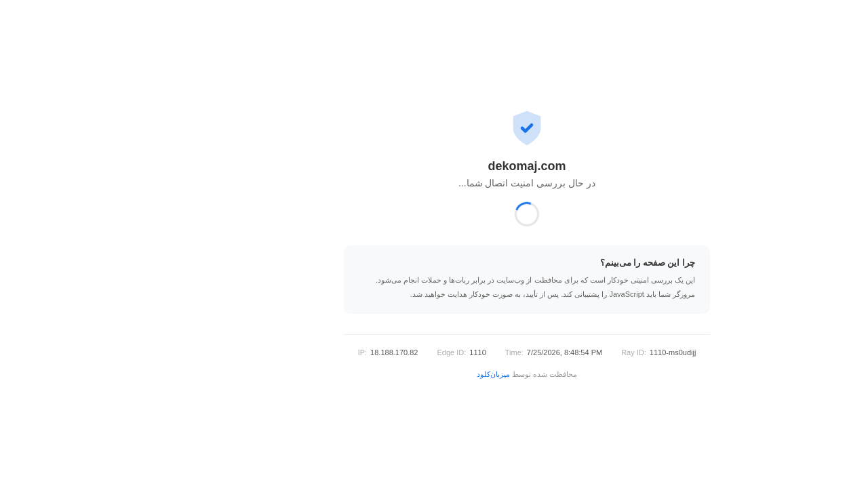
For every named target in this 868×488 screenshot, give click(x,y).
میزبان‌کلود (400, 374)
